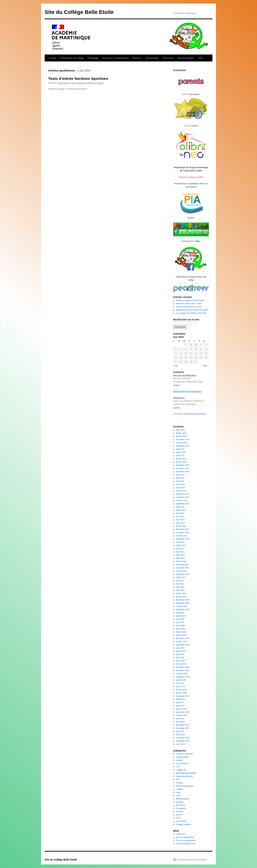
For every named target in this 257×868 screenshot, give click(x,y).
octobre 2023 (182, 500)
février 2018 (181, 690)
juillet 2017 (181, 699)
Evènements (152, 58)
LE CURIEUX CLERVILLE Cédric (88, 83)
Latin (178, 792)
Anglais (179, 760)
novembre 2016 (183, 712)
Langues (180, 789)
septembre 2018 (183, 677)
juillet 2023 (181, 510)
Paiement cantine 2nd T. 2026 (189, 303)
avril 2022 (180, 555)
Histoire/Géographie (185, 786)
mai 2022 (180, 552)
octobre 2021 (182, 571)
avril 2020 (180, 625)
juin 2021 (180, 581)
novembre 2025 (183, 439)
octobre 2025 (182, 443)
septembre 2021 (183, 574)
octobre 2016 (182, 715)
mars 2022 (180, 558)
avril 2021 (180, 587)
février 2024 (181, 491)
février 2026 (181, 433)
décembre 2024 (183, 465)
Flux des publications (185, 837)
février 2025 (181, 459)
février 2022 (181, 561)
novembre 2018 (183, 670)
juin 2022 (180, 548)
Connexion (181, 834)
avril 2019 (180, 661)
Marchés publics (186, 58)
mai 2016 (180, 718)
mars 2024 (180, 488)
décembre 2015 (183, 725)
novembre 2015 (183, 728)
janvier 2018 (181, 693)
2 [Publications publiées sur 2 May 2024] (191, 345)
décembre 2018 (183, 667)
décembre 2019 (183, 638)
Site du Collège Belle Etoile (79, 12)
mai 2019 (180, 658)
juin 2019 (180, 654)
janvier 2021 (181, 597)
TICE (200, 58)
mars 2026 (180, 430)
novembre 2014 (183, 738)
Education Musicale (185, 776)
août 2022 (180, 542)
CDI (178, 767)
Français (180, 783)
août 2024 (180, 475)
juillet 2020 (181, 616)
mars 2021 (180, 590)
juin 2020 (180, 619)
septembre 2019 (183, 645)
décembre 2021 (183, 565)
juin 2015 (180, 731)
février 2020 (181, 632)
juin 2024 (180, 478)
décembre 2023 (183, 494)
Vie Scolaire (181, 821)
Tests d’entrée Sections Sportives (78, 78)
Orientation (181, 808)
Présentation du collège (72, 58)
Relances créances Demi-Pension (190, 300)
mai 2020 (180, 622)
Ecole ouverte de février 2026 (189, 307)
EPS (62, 89)
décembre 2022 (183, 529)
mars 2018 (180, 686)
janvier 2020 (181, 635)
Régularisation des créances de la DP (192, 310)
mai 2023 (180, 516)
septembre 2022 (183, 539)
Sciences (180, 812)
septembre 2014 (183, 741)
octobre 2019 (182, 642)
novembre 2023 (183, 497)
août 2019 (180, 648)
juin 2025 (180, 455)
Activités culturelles (185, 754)
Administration (182, 757)
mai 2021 (180, 584)
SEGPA (179, 815)
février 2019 (181, 664)
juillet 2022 (181, 545)
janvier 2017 (181, 709)
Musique (180, 802)
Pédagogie (93, 58)
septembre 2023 (183, 504)
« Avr (176, 366)
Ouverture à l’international (115, 58)
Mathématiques (183, 799)
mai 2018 (180, 683)
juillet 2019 (181, 651)
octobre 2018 (182, 674)
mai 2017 (180, 702)
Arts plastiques (182, 763)
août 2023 (180, 507)
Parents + (137, 58)
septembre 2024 (183, 472)
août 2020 (180, 613)
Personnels (168, 58)
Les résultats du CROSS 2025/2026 (191, 313)
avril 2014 (180, 744)
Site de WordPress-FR (185, 844)
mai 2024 (180, 481)
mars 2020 (180, 629)
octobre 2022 (182, 536)
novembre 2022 (183, 532)
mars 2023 (180, 523)
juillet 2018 (181, 680)
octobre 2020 (182, 606)
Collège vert (181, 770)
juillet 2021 (181, 577)
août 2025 (180, 449)
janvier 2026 (181, 436)
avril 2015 (180, 735)
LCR (178, 795)
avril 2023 (180, 520)
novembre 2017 (183, 696)
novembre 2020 (183, 603)
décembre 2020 (183, 600)
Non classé (181, 805)
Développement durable (186, 773)
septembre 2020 (183, 609)
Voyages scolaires (184, 824)
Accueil (52, 58)
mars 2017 (180, 706)
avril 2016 (180, 722)
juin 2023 (180, 513)
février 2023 (181, 526)
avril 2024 (180, 484)
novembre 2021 (183, 568)
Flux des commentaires (186, 840)
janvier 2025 (181, 462)
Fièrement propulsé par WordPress (192, 860)
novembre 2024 (183, 468)
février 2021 (181, 593)
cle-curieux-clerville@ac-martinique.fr (190, 414)
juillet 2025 (181, 452)
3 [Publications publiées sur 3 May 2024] (196, 345)
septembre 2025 (183, 446)
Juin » (206, 366)
